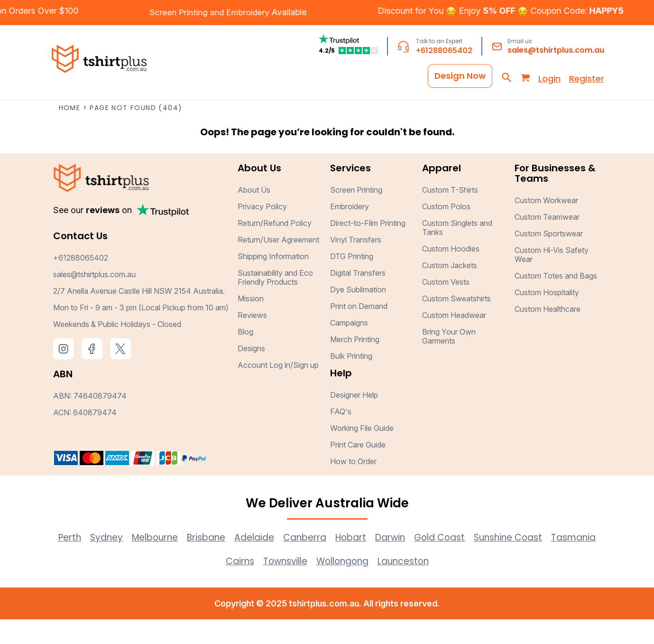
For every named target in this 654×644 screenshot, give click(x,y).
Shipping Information (273, 281)
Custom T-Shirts (450, 215)
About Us (254, 215)
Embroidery (238, 13)
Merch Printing (355, 364)
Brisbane (227, 562)
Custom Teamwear (547, 242)
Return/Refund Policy (275, 248)
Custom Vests (446, 307)
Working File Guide (362, 453)
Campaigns (349, 347)
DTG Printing (352, 281)
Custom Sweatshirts (456, 323)
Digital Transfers (358, 298)
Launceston (438, 586)
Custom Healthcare (548, 334)
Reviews (252, 340)
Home (70, 132)
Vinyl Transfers (356, 264)
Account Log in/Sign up (278, 390)
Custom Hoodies (451, 273)
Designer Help (354, 420)
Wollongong (372, 586)
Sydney (118, 562)
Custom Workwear (546, 225)
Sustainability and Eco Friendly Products (275, 302)
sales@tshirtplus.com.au (556, 51)
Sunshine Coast (551, 562)
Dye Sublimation (358, 314)
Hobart (382, 562)
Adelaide (278, 562)
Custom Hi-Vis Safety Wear (552, 279)
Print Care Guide (358, 469)
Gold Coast (477, 562)
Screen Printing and (176, 13)
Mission (251, 323)
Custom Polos (446, 231)
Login (549, 77)
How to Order (353, 486)
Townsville (310, 586)
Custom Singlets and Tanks (457, 252)
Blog (245, 356)
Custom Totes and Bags (556, 300)
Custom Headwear (454, 340)
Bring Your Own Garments (449, 361)
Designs (251, 373)
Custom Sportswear (549, 258)
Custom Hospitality (547, 317)
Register (587, 77)
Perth (79, 562)
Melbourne (170, 562)
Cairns (261, 586)
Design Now (460, 74)
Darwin (424, 562)
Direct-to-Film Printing (368, 248)
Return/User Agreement (278, 264)
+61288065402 (444, 51)
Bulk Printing (351, 381)
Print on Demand (359, 331)
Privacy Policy (262, 231)
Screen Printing (356, 215)
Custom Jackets (450, 290)
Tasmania (212, 586)
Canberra (332, 562)
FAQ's (341, 436)
